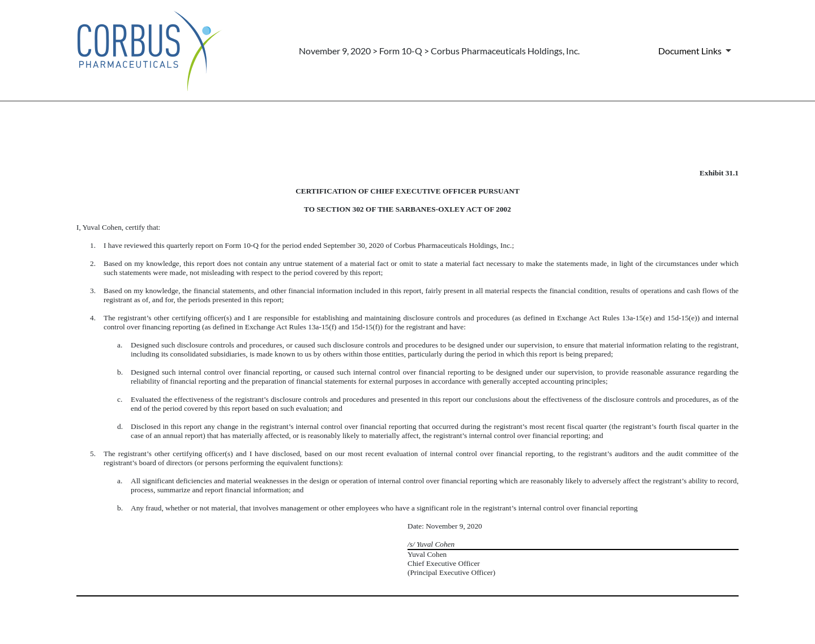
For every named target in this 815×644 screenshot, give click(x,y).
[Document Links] (697, 50)
